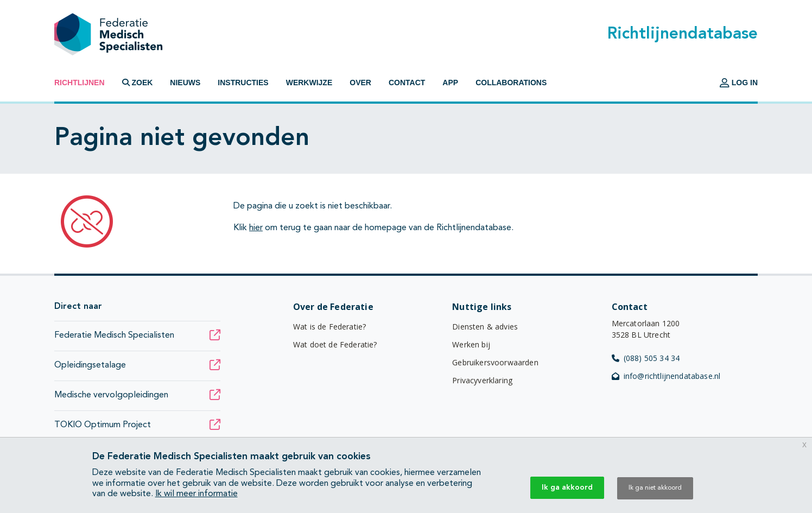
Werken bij (471, 344)
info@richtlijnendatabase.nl (666, 376)
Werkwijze (309, 83)
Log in (739, 83)
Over (360, 83)
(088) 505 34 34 (646, 358)
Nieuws (185, 83)
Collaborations (511, 83)
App (450, 83)
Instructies (243, 83)
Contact (407, 83)
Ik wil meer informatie (196, 494)
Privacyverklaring (482, 380)
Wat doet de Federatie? (335, 344)
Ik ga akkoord (567, 487)
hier (256, 228)
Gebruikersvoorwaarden (495, 362)
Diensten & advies (485, 327)
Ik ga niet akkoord (655, 488)
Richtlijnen (80, 83)
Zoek (138, 83)
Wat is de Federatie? (329, 327)
